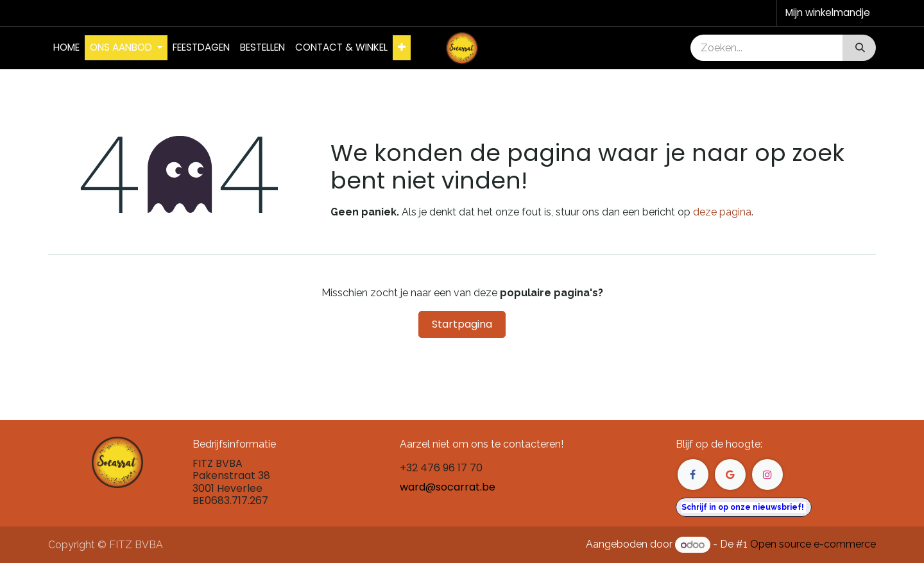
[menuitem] (66, 48)
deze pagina (722, 212)
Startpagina (462, 324)
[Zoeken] (859, 48)
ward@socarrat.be (448, 487)
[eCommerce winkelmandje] (826, 13)
